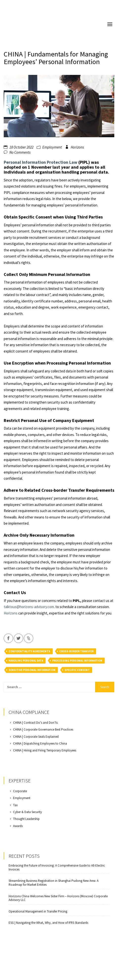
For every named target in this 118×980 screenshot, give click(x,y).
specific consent (77, 670)
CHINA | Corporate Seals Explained (36, 737)
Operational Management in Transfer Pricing (38, 912)
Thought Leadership (26, 819)
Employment (52, 147)
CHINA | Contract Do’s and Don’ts (35, 723)
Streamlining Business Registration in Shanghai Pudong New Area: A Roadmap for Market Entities (54, 883)
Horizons (77, 147)
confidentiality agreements (29, 651)
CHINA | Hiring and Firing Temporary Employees (45, 750)
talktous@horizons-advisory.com (29, 607)
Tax (15, 805)
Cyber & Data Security (27, 812)
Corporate (20, 791)
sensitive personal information (32, 670)
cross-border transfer (76, 651)
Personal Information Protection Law (41, 162)
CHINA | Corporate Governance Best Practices (43, 729)
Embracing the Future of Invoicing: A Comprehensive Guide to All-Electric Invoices (57, 867)
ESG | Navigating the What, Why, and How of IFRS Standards (48, 923)
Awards (18, 826)
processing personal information (77, 661)
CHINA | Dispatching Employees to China (40, 743)
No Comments (20, 152)
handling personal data (26, 661)
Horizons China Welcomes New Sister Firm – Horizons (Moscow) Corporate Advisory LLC (58, 898)
